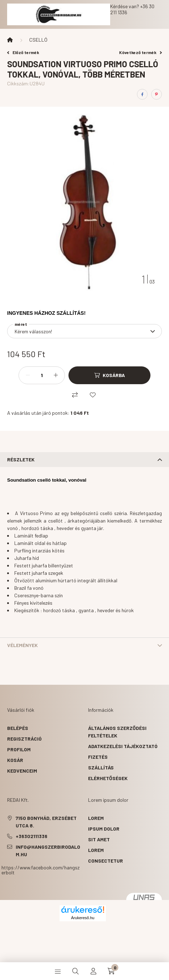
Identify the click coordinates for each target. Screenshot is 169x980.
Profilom (19, 749)
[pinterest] (157, 94)
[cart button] (111, 971)
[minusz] (28, 375)
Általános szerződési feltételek (117, 732)
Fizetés (98, 757)
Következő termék (140, 52)
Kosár (15, 760)
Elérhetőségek (108, 778)
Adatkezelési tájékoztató (123, 746)
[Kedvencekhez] (93, 395)
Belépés (18, 728)
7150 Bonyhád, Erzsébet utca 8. (46, 822)
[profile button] (93, 971)
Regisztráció (24, 739)
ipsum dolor (104, 829)
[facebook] (142, 94)
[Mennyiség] (42, 375)
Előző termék (23, 52)
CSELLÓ (38, 40)
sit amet (99, 839)
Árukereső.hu (83, 918)
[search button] (76, 971)
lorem (96, 818)
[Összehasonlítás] (75, 395)
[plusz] (56, 375)
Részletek (21, 459)
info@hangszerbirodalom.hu (48, 851)
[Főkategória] (10, 40)
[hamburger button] (58, 971)
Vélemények (22, 645)
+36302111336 (32, 836)
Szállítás (101, 767)
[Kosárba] (109, 375)
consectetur (106, 861)
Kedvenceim (22, 771)
